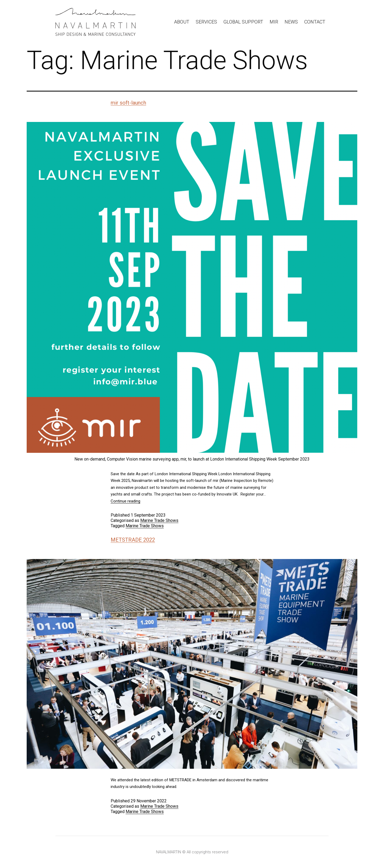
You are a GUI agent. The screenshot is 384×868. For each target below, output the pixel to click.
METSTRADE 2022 (133, 540)
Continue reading (125, 501)
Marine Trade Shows (159, 520)
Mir (274, 22)
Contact (315, 22)
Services (206, 22)
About (182, 22)
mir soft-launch (128, 103)
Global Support (243, 22)
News (291, 22)
